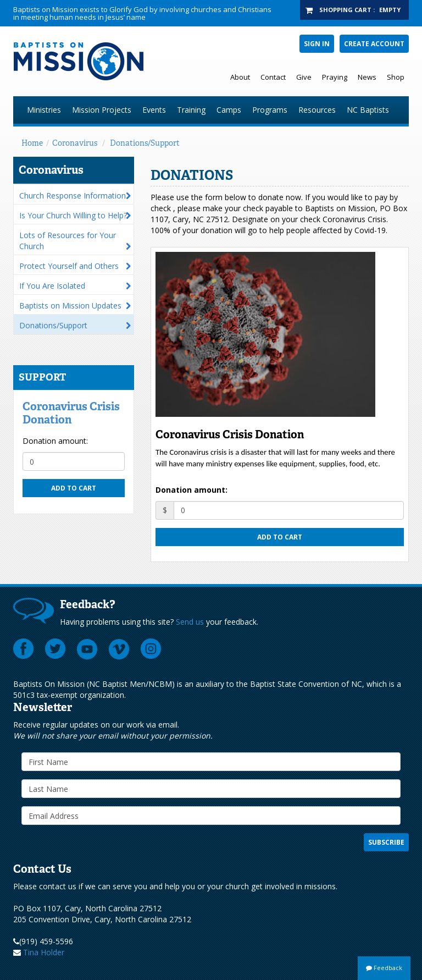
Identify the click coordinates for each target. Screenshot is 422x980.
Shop (396, 77)
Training (191, 110)
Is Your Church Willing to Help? (73, 215)
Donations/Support (145, 143)
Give (304, 77)
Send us (190, 622)
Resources (317, 110)
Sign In (317, 44)
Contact (273, 77)
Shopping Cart (345, 10)
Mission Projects (102, 110)
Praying (335, 77)
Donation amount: (55, 441)
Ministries (44, 110)
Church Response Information (73, 196)
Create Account (374, 44)
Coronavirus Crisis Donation (71, 413)
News (367, 77)
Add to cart (74, 488)
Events (154, 110)
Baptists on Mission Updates (70, 305)
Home (32, 143)
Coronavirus (75, 143)
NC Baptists (368, 110)
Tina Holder (44, 952)
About (240, 77)
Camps (229, 110)
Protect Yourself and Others (69, 266)
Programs (270, 110)
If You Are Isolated (52, 286)
